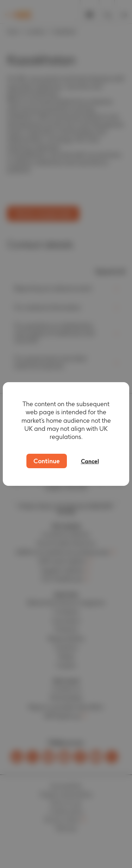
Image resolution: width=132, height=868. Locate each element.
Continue (47, 461)
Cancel (90, 461)
